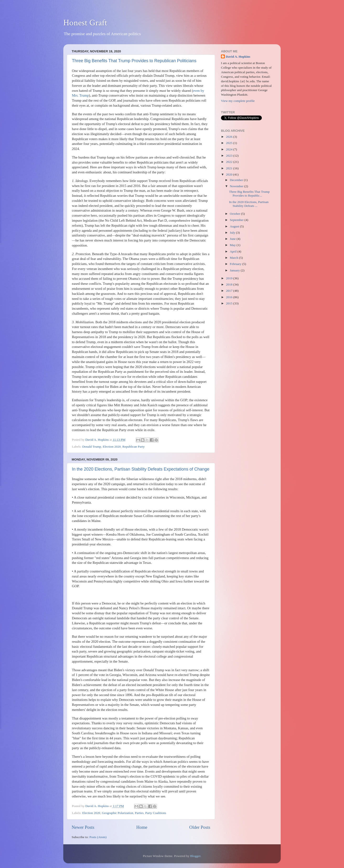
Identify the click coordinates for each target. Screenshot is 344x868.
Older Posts (200, 827)
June (233, 239)
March (234, 258)
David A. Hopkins (238, 57)
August (235, 226)
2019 (230, 278)
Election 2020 (112, 447)
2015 (230, 303)
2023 (230, 156)
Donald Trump (92, 447)
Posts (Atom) (98, 837)
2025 (230, 143)
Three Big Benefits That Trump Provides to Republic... (249, 194)
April (234, 251)
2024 (230, 149)
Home (142, 827)
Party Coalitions (156, 813)
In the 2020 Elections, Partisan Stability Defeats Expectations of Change (141, 469)
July (233, 233)
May (233, 245)
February (236, 264)
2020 (230, 174)
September (237, 220)
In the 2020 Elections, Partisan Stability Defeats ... (249, 204)
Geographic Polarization (118, 813)
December (237, 180)
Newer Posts (83, 827)
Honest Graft (85, 23)
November (237, 186)
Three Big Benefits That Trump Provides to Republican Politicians (134, 61)
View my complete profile (238, 101)
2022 (230, 162)
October (235, 214)
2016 (230, 297)
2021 (230, 168)
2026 (230, 137)
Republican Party (133, 447)
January (235, 270)
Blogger (195, 856)
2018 (230, 284)
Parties (139, 813)
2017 (230, 291)
